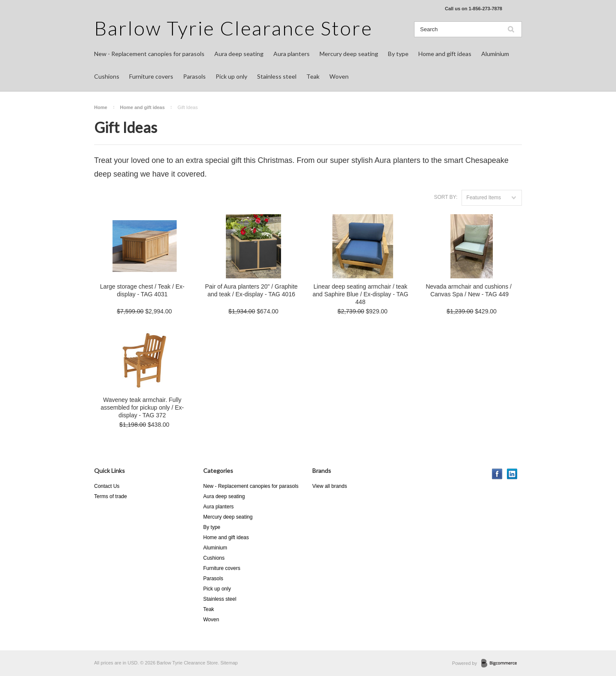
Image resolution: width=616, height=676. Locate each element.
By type (398, 54)
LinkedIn (512, 474)
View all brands (330, 486)
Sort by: (446, 197)
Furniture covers (151, 76)
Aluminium (495, 54)
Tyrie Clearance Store (233, 28)
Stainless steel (277, 76)
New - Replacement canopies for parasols (149, 54)
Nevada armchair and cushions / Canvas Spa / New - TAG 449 (469, 290)
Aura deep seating (239, 54)
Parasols (194, 76)
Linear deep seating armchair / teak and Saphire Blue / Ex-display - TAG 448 (361, 294)
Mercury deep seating (349, 54)
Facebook (497, 474)
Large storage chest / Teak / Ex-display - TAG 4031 (142, 290)
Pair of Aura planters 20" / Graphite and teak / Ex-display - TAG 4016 (251, 290)
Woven (339, 76)
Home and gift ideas (445, 54)
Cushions (107, 76)
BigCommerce (502, 664)
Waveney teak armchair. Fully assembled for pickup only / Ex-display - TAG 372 (142, 407)
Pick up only (231, 76)
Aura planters (292, 54)
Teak (313, 76)
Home (101, 107)
